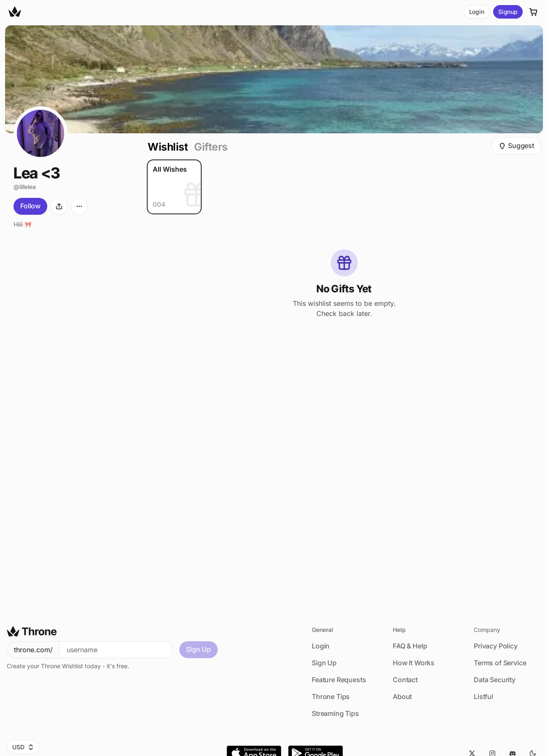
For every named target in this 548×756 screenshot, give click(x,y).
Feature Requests (339, 680)
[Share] (59, 206)
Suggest (516, 146)
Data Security (495, 680)
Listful (483, 697)
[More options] (79, 206)
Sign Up (198, 649)
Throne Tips (331, 697)
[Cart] (534, 12)
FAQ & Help (410, 646)
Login (477, 12)
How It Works (414, 663)
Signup (508, 12)
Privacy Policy (496, 646)
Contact (405, 680)
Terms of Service (500, 663)
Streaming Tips (335, 713)
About (402, 697)
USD (23, 747)
